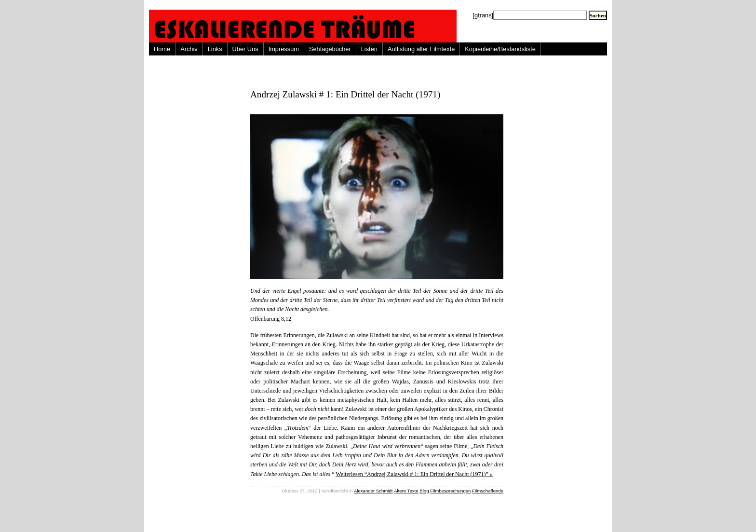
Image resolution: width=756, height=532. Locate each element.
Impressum (284, 49)
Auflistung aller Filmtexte (421, 49)
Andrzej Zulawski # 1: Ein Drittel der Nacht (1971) (345, 94)
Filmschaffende (488, 491)
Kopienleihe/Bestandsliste (500, 49)
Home (162, 49)
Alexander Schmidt (373, 491)
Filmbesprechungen (450, 491)
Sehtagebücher (330, 49)
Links (215, 49)
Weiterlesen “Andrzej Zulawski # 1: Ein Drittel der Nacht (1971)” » (414, 474)
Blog (424, 491)
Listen (369, 49)
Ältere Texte (406, 491)
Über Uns (245, 49)
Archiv (189, 49)
